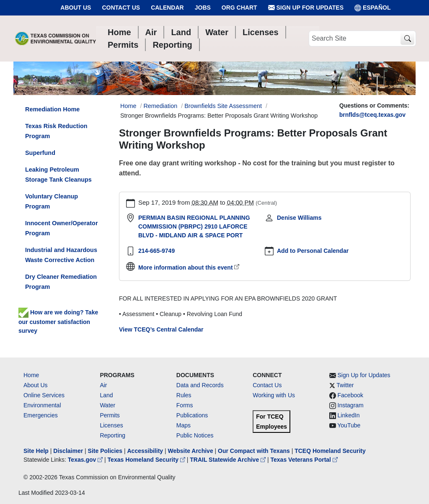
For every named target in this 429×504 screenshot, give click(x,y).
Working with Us (274, 395)
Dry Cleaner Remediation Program (61, 282)
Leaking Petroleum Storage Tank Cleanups (58, 175)
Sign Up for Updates (306, 8)
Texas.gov (86, 460)
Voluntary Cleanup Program (52, 201)
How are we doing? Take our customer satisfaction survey (58, 321)
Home (31, 375)
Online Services (44, 395)
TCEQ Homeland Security (330, 451)
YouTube (349, 425)
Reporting (112, 435)
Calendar (167, 8)
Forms (185, 405)
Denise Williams (299, 218)
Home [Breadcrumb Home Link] (128, 106)
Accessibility (146, 451)
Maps (183, 425)
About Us (76, 8)
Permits (110, 415)
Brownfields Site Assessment (223, 106)
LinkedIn (349, 415)
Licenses (111, 425)
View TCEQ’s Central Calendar (161, 329)
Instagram (351, 405)
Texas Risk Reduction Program (56, 131)
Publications (192, 415)
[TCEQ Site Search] (407, 39)
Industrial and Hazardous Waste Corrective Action (61, 255)
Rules (184, 395)
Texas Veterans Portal (304, 460)
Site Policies (105, 451)
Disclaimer (68, 451)
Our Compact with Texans (254, 451)
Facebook (350, 395)
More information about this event (186, 267)
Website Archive (191, 451)
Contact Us (121, 8)
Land (106, 395)
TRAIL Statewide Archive (229, 460)
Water (107, 405)
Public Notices (195, 435)
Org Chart (239, 8)
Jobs (203, 8)
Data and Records (200, 385)
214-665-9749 (156, 251)
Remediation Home (52, 109)
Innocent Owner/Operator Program (62, 228)
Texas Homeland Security (147, 460)
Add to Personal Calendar (313, 251)
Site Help (36, 451)
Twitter (345, 385)
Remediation (160, 106)
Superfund (40, 153)
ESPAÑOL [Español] (373, 8)
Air (103, 385)
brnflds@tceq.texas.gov (372, 115)
